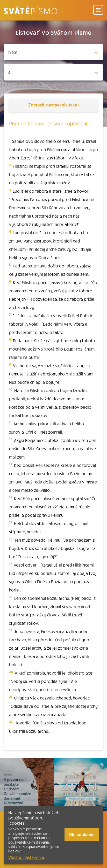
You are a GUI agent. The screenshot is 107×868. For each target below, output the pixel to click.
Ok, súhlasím (82, 835)
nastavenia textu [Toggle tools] (53, 105)
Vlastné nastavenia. (27, 857)
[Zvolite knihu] (53, 52)
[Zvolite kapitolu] (53, 72)
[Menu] (98, 10)
